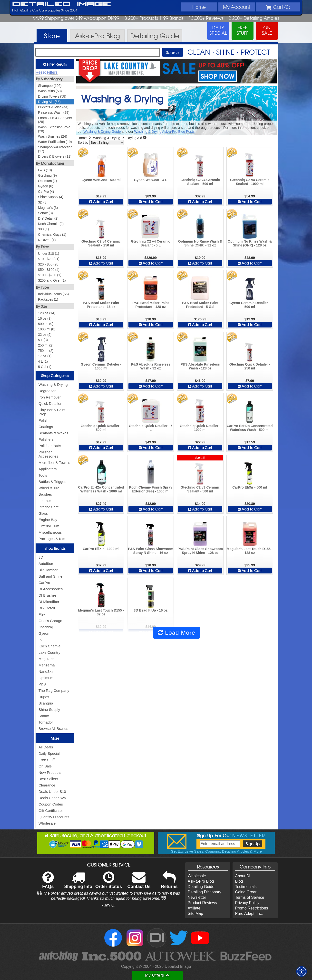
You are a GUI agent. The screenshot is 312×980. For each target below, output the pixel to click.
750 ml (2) (46, 351)
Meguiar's (46, 659)
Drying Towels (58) (52, 96)
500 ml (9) (46, 324)
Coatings (46, 427)
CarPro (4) (46, 192)
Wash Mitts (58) (50, 91)
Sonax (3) (45, 213)
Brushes (45, 494)
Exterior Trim (49, 526)
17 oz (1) (45, 356)
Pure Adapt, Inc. (249, 914)
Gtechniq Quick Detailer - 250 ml (250, 366)
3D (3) (43, 202)
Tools (43, 475)
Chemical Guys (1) (52, 235)
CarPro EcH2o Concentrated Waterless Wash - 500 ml (250, 428)
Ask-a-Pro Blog (201, 881)
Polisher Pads (50, 446)
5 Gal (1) (45, 367)
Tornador (46, 722)
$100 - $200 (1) (50, 275)
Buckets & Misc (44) (53, 107)
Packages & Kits (52, 539)
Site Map (195, 914)
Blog (239, 881)
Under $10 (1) (49, 254)
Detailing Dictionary (205, 892)
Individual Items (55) (53, 294)
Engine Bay (48, 520)
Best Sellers (48, 779)
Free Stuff (47, 760)
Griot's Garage (50, 621)
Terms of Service (249, 897)
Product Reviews (202, 903)
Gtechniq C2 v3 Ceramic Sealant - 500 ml (200, 489)
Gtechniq (46, 627)
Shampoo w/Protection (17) (55, 149)
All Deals (46, 747)
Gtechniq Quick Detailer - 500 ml (101, 428)
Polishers (46, 439)
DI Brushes (48, 595)
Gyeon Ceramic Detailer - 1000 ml (101, 366)
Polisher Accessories (48, 454)
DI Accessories (51, 589)
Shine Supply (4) (51, 197)
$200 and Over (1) (52, 280)
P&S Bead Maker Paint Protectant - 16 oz (101, 305)
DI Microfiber (49, 602)
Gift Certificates (51, 811)
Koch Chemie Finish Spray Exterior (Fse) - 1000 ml (151, 489)
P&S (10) (45, 170)
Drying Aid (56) (49, 102)
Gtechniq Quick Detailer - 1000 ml (200, 428)
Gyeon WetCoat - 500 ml (101, 180)
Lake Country (49, 652)
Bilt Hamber (48, 570)
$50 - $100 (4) (49, 270)
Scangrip (46, 703)
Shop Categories (55, 376)
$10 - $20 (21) (49, 259)
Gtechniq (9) (47, 175)
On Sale (45, 766)
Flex (42, 614)
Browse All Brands (53, 729)
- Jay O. (109, 905)
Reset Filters (47, 72)
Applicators (48, 469)
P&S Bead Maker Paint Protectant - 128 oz (151, 305)
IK (40, 640)
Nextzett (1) (47, 240)
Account (237, 7)
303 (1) (43, 229)
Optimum (46, 678)
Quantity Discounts (54, 817)
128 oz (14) (47, 313)
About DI (243, 876)
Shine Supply (49, 709)
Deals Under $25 (52, 798)
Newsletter (197, 897)
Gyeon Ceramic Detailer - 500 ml (250, 305)
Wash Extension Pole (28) (54, 129)
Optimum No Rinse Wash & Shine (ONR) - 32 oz (200, 243)
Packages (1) (48, 299)
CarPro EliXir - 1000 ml (101, 549)
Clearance (47, 785)
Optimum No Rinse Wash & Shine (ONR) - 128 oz (250, 243)
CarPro (44, 583)
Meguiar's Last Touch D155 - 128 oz (250, 551)
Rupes (44, 697)
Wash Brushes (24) (53, 136)
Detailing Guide (201, 887)
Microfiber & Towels (54, 463)
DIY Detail (47, 608)
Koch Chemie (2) (51, 224)
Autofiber (46, 564)
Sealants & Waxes (53, 433)
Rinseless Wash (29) (54, 112)
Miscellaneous (50, 532)
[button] (302, 971)
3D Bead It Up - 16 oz (151, 610)
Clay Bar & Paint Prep (52, 412)
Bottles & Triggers (53, 482)
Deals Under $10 (52, 791)
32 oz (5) (45, 335)
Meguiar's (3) (48, 208)
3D (41, 557)
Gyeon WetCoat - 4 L (151, 180)
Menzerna (47, 665)
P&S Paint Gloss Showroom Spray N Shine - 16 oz (151, 551)
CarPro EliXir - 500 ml (250, 487)
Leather (45, 501)
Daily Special (49, 753)
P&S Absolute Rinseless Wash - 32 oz (151, 366)
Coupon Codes (51, 804)
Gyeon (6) (46, 186)
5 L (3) (43, 340)
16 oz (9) (45, 318)
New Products (50, 772)
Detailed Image (62, 4)
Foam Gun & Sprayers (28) (55, 120)
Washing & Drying (53, 384)
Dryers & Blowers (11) (55, 156)
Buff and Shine (50, 576)
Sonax (44, 716)
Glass (43, 513)
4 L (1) (43, 361)
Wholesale (47, 823)
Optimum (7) (48, 181)
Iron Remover (50, 397)
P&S (42, 684)
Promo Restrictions (251, 908)
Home (199, 7)
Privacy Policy (247, 903)
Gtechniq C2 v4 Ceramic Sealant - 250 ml (101, 243)
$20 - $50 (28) (49, 264)
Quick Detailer (50, 403)
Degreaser (47, 391)
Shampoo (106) (50, 86)
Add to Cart (101, 202)
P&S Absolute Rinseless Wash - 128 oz (200, 366)
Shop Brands (55, 548)
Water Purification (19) (55, 142)
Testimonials (246, 887)
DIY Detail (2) (48, 218)
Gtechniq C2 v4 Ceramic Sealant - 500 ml (200, 182)
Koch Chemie (49, 646)
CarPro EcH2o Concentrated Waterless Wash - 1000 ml (101, 489)
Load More (176, 633)
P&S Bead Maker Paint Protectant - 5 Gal (200, 305)
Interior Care (49, 507)
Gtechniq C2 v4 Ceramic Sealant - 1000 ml (250, 182)
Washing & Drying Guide (102, 132)
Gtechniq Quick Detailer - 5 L (151, 428)
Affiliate (194, 908)
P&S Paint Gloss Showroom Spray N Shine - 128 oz (200, 551)
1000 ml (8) (47, 329)
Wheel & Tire (49, 488)
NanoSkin (46, 671)
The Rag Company (54, 690)
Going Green (246, 892)
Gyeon (44, 633)
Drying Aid (134, 138)
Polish (44, 420)
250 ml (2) (46, 345)
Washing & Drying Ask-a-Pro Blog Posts (164, 132)
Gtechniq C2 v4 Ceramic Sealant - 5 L (151, 243)
